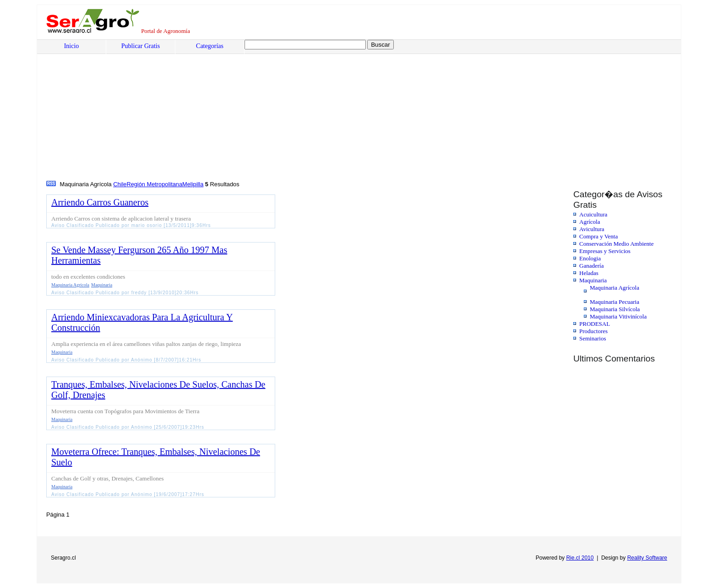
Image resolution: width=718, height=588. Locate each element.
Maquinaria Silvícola (615, 309)
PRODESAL (595, 324)
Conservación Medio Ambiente (616, 244)
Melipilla (193, 184)
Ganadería (591, 266)
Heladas (589, 273)
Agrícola (590, 222)
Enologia (590, 258)
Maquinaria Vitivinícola (618, 316)
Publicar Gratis (141, 46)
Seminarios (593, 338)
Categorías (210, 46)
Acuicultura (593, 214)
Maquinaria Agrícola (615, 288)
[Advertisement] (323, 110)
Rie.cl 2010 (580, 558)
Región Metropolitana (154, 184)
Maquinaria (593, 280)
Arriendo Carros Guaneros (100, 202)
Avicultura (592, 229)
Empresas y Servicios (605, 251)
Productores (593, 331)
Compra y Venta (598, 236)
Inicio (72, 46)
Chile (120, 184)
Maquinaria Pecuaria (615, 302)
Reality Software (647, 558)
